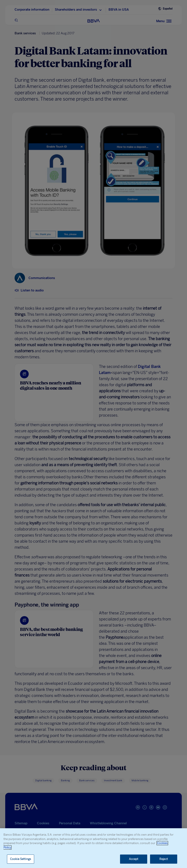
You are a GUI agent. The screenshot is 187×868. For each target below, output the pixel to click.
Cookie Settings (21, 859)
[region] (93, 848)
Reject (164, 859)
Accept (134, 859)
